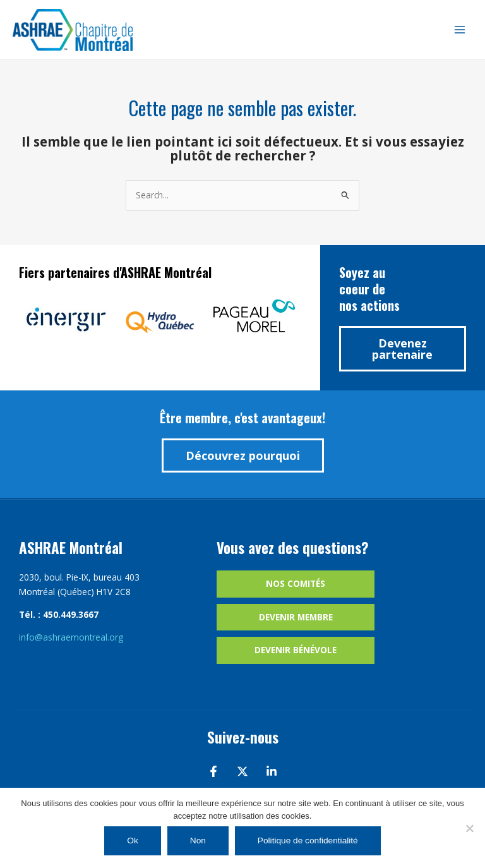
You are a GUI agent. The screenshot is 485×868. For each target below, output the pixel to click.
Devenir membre (296, 617)
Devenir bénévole (296, 650)
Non (198, 841)
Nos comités (296, 583)
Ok (132, 841)
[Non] (469, 828)
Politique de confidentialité (308, 841)
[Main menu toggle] (460, 30)
